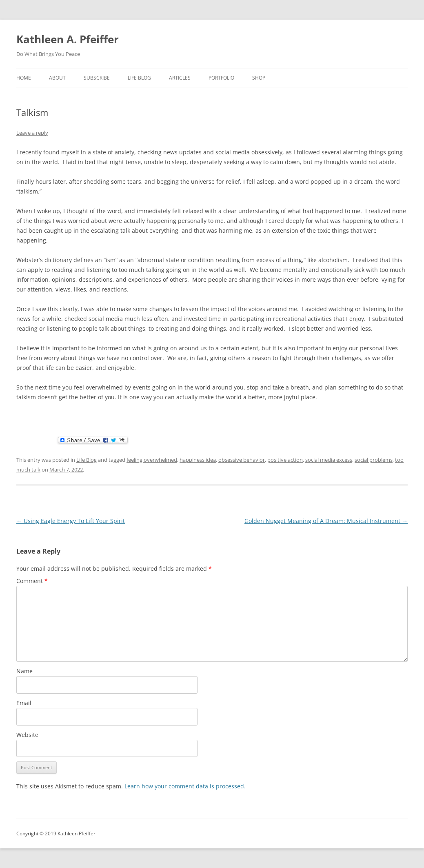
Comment (32, 581)
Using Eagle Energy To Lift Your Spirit (71, 521)
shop (259, 78)
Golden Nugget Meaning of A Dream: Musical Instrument (326, 521)
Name (24, 671)
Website (27, 735)
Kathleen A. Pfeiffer (68, 39)
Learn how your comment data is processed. (185, 786)
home (24, 78)
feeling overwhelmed (152, 460)
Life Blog (139, 78)
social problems (374, 460)
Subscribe (97, 78)
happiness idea (198, 460)
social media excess (329, 460)
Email (24, 703)
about (57, 78)
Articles (180, 78)
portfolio (221, 78)
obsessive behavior (242, 460)
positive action (285, 460)
